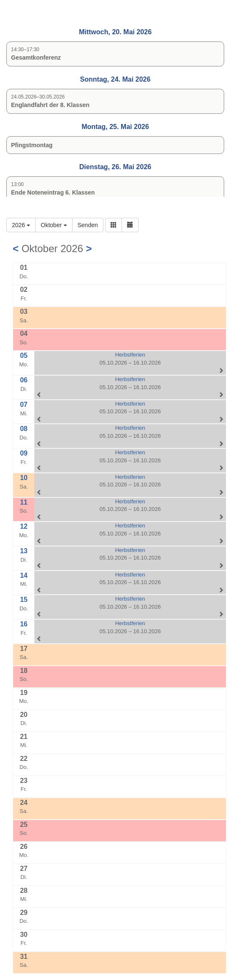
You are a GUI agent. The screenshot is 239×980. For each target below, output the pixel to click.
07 (24, 405)
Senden (88, 225)
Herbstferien (130, 355)
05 (24, 355)
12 (24, 526)
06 (24, 380)
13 (24, 551)
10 (24, 478)
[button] (114, 225)
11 (24, 502)
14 (24, 575)
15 (24, 600)
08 (24, 429)
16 (24, 624)
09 (24, 453)
